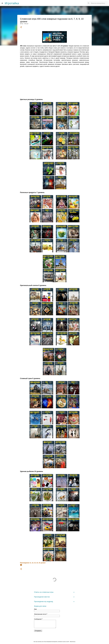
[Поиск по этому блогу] (99, 3)
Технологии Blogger (55, 638)
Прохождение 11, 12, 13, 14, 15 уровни (33, 563)
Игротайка (12, 3)
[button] (21, 27)
